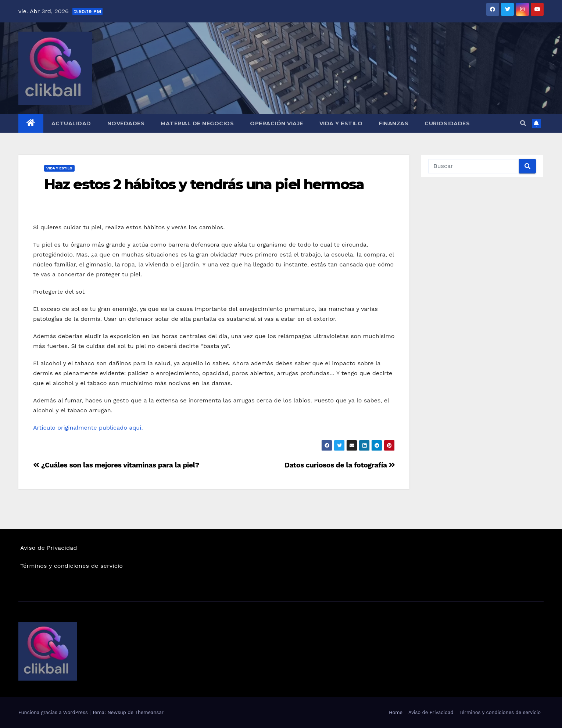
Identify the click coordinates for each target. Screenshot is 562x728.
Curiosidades (447, 123)
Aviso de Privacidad (49, 548)
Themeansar (149, 712)
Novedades (126, 123)
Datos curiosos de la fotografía (340, 465)
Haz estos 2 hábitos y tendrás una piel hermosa (204, 184)
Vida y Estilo (341, 123)
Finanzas (393, 123)
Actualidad (71, 123)
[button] (523, 123)
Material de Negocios (197, 123)
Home (396, 712)
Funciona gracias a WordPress (54, 712)
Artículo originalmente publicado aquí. (89, 428)
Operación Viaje (277, 123)
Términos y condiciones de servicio (71, 566)
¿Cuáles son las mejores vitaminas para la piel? (116, 465)
